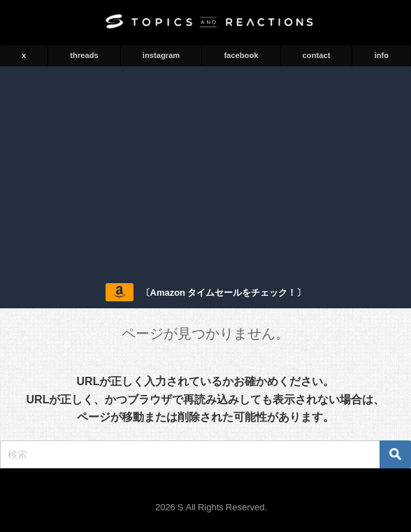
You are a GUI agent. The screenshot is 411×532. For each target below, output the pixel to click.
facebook (241, 55)
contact (317, 55)
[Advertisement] (206, 171)
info (381, 55)
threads (84, 55)
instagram (161, 55)
